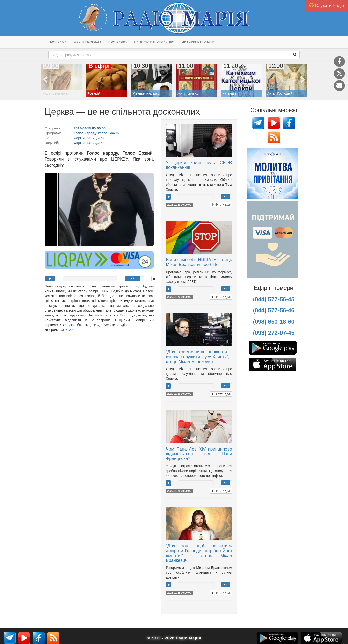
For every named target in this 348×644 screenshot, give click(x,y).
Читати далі (221, 205)
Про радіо (117, 42)
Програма (58, 42)
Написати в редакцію (154, 42)
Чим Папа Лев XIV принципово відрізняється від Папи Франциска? (199, 454)
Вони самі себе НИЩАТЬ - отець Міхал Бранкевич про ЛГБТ (199, 262)
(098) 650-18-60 (274, 322)
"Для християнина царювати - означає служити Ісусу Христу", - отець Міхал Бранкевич (199, 357)
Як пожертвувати (198, 42)
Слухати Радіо (327, 5)
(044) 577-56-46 (274, 310)
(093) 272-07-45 (274, 333)
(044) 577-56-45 (274, 299)
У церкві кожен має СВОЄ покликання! (199, 165)
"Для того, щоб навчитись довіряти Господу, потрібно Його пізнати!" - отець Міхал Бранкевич (199, 553)
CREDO (67, 330)
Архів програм (87, 42)
